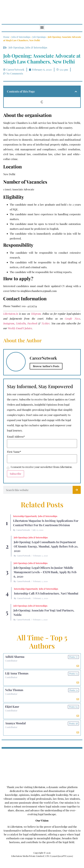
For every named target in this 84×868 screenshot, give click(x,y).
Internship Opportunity (25, 516)
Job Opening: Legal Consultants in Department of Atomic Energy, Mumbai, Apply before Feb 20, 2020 (46, 546)
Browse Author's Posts (46, 366)
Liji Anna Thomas (17, 673)
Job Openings (39, 37)
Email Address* (16, 437)
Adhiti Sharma (15, 657)
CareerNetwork (23, 530)
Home (6, 37)
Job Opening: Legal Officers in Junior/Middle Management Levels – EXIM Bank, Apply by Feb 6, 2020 (45, 572)
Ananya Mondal (15, 723)
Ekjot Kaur (12, 707)
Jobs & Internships (21, 37)
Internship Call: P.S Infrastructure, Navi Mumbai (46, 593)
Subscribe (15, 474)
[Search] (77, 490)
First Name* (14, 452)
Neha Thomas (14, 690)
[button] (42, 27)
